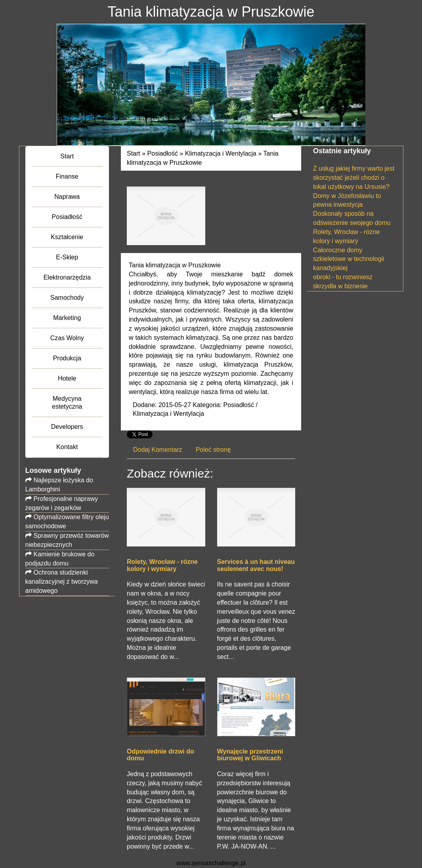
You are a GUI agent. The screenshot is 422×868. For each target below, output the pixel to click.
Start (134, 153)
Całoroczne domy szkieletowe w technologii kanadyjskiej (349, 259)
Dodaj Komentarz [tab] (158, 450)
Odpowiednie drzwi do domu (160, 755)
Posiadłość (163, 153)
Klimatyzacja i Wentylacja (221, 153)
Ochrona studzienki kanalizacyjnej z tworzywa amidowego (62, 582)
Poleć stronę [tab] (213, 450)
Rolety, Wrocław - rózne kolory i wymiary (162, 565)
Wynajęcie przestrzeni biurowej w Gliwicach (250, 755)
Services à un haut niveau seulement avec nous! (256, 565)
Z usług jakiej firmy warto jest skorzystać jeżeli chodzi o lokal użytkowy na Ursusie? (354, 178)
